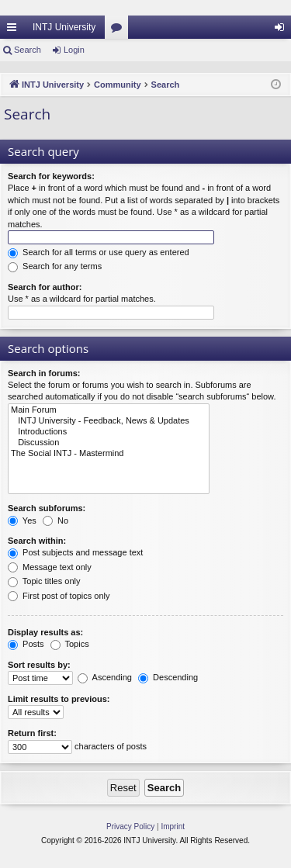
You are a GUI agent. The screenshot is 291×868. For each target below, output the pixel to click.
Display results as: (45, 632)
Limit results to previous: (59, 699)
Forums (120, 30)
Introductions (109, 432)
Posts (26, 644)
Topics (70, 644)
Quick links (15, 30)
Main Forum (109, 410)
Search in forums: (44, 373)
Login (74, 50)
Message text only (50, 567)
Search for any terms (55, 266)
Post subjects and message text (75, 552)
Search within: (37, 541)
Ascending (105, 677)
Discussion (109, 443)
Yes (22, 520)
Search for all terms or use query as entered (99, 252)
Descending (168, 677)
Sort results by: (39, 665)
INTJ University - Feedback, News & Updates (109, 421)
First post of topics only (59, 596)
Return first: (32, 733)
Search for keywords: (51, 176)
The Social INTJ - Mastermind (109, 454)
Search (28, 50)
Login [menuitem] (283, 30)
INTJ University (64, 27)
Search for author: (45, 287)
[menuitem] (130, 827)
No (55, 520)
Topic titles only (44, 581)
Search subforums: (47, 508)
